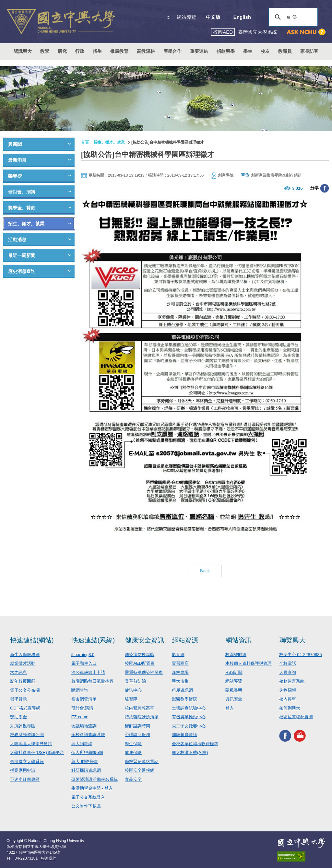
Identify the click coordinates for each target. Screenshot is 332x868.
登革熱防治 (135, 681)
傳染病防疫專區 (140, 655)
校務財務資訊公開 (27, 735)
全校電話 (288, 663)
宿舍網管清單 (84, 699)
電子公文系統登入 (88, 797)
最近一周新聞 (22, 255)
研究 (62, 51)
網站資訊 (239, 640)
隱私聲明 (234, 690)
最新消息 (17, 160)
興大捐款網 (82, 744)
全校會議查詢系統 (88, 735)
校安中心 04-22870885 (301, 655)
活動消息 (17, 240)
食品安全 (133, 779)
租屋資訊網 (182, 690)
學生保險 (133, 744)
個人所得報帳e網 (87, 752)
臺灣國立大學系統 (27, 762)
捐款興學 (226, 51)
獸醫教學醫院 (184, 699)
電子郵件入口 (84, 663)
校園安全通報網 (140, 770)
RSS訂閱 (234, 672)
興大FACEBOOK (285, 736)
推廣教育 (119, 51)
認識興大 (23, 51)
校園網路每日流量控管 (92, 681)
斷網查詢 (80, 690)
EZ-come (80, 717)
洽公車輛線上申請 (88, 672)
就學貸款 (18, 699)
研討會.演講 (83, 708)
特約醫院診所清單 (142, 717)
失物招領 (288, 690)
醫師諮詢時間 (137, 726)
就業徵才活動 (23, 663)
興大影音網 (300, 736)
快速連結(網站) (32, 640)
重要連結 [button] (199, 51)
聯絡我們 (49, 858)
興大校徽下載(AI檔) (190, 752)
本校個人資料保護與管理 (249, 663)
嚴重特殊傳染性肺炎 (144, 672)
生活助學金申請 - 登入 (92, 788)
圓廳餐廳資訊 (184, 735)
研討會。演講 (22, 192)
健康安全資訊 (145, 640)
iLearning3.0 (83, 655)
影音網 (178, 655)
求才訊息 (18, 672)
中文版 (213, 17)
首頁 (85, 142)
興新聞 (15, 144)
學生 (248, 51)
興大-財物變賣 (85, 762)
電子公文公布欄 (25, 690)
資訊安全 (234, 699)
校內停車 (288, 699)
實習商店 (180, 663)
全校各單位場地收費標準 (195, 744)
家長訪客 (309, 51)
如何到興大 (290, 708)
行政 (80, 51)
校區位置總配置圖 (296, 717)
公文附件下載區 (86, 806)
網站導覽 (186, 17)
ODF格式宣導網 (25, 708)
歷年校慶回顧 (23, 681)
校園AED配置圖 (140, 663)
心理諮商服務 (137, 735)
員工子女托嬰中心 (189, 726)
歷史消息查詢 (22, 271)
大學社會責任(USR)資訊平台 (37, 752)
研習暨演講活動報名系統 (95, 779)
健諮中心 (133, 690)
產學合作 (172, 51)
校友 (265, 51)
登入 (230, 708)
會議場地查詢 (84, 726)
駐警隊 (131, 699)
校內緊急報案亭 (140, 708)
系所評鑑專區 (23, 726)
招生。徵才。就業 (26, 224)
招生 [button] (97, 51)
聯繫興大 (292, 640)
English (242, 17)
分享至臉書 (325, 188)
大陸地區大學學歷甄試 (31, 744)
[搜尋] (292, 17)
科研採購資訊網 (86, 770)
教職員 (285, 51)
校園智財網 (236, 655)
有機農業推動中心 (189, 717)
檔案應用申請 (23, 770)
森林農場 (180, 672)
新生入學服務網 (25, 655)
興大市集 (180, 681)
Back (205, 571)
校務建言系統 (292, 681)
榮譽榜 (15, 176)
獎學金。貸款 (22, 208)
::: (169, 17)
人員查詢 (288, 672)
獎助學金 (18, 717)
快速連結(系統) (93, 640)
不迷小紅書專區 (25, 779)
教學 (45, 51)
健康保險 (133, 752)
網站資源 (185, 640)
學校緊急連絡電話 (142, 762)
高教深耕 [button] (146, 51)
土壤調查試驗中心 (189, 708)
